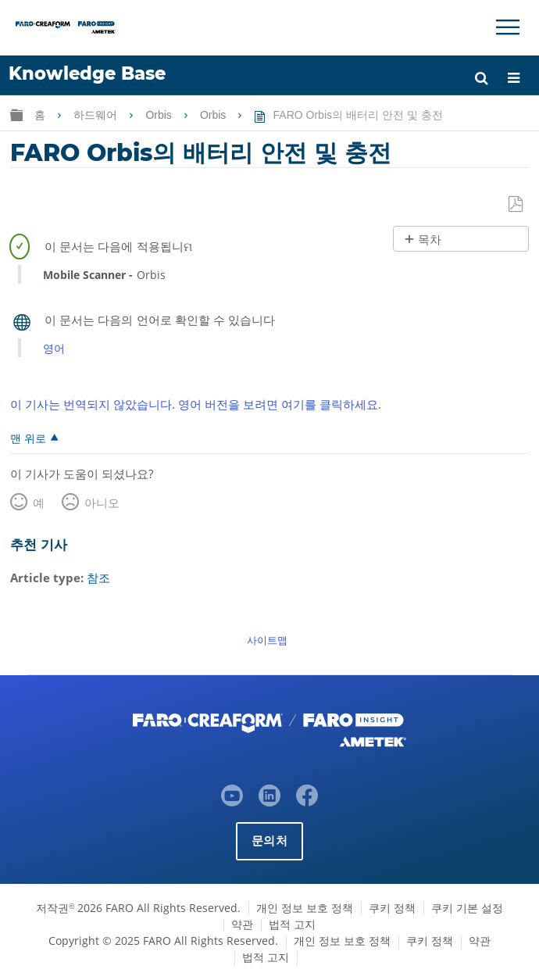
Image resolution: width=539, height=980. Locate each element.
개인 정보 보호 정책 (305, 907)
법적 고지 (292, 923)
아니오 (102, 503)
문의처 (269, 840)
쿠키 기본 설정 (467, 907)
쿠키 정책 (392, 907)
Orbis (160, 115)
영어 (54, 348)
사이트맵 (267, 639)
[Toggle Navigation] (508, 27)
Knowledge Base (87, 73)
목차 (430, 240)
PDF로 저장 (517, 205)
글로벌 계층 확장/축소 (16, 114)
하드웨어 (97, 115)
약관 (242, 923)
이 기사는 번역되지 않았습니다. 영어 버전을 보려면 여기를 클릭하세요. (196, 404)
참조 (98, 578)
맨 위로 (28, 438)
